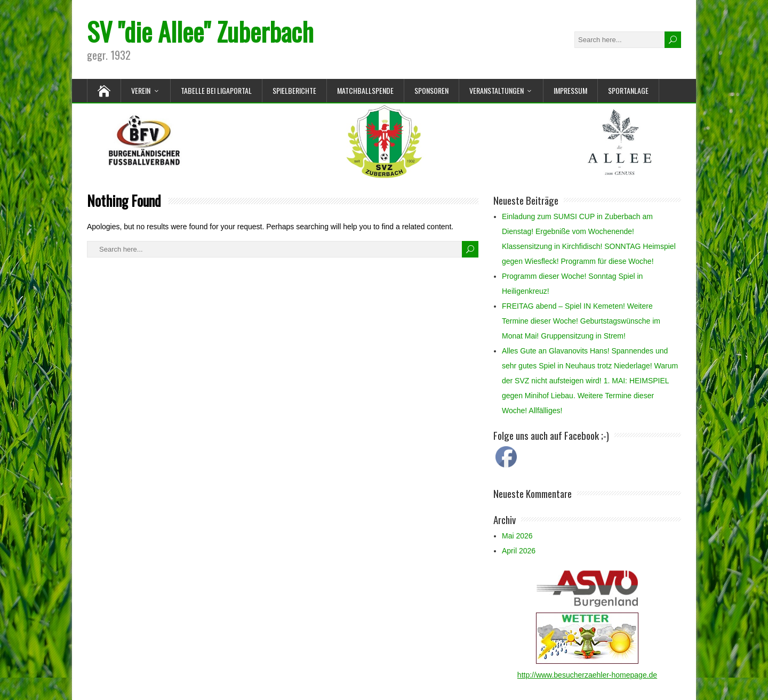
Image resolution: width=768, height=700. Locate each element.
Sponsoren (431, 90)
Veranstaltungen (497, 90)
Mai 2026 (517, 536)
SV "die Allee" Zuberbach (200, 31)
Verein (141, 90)
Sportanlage (628, 90)
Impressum (570, 90)
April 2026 (519, 551)
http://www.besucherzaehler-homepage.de (587, 675)
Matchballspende (365, 90)
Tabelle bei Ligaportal (216, 90)
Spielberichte (294, 90)
